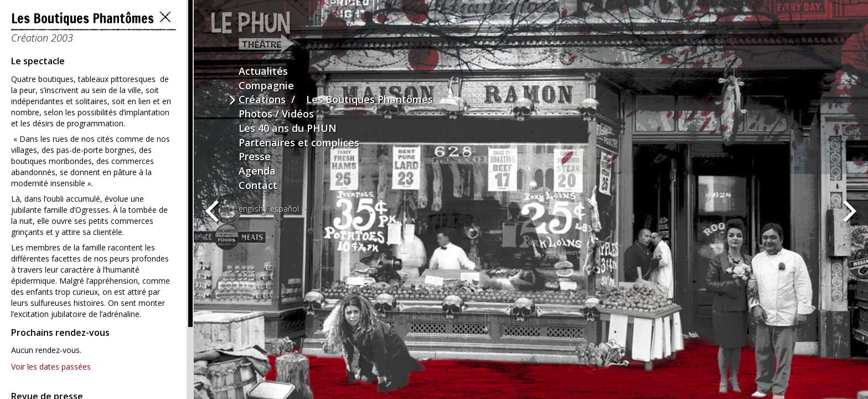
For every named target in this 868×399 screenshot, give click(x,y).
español (285, 209)
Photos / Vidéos (276, 114)
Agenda (257, 171)
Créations (262, 99)
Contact (258, 185)
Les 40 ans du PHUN (288, 128)
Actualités (263, 71)
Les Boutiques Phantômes (370, 99)
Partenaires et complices (299, 142)
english (251, 209)
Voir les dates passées (51, 367)
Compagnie (266, 85)
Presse (255, 156)
